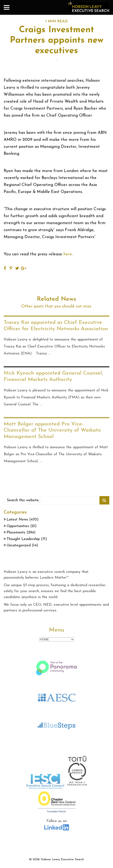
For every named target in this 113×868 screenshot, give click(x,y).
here (68, 254)
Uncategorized (19, 545)
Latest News (17, 520)
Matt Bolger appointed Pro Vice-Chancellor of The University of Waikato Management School (52, 430)
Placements (16, 533)
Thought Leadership (23, 539)
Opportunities (18, 526)
